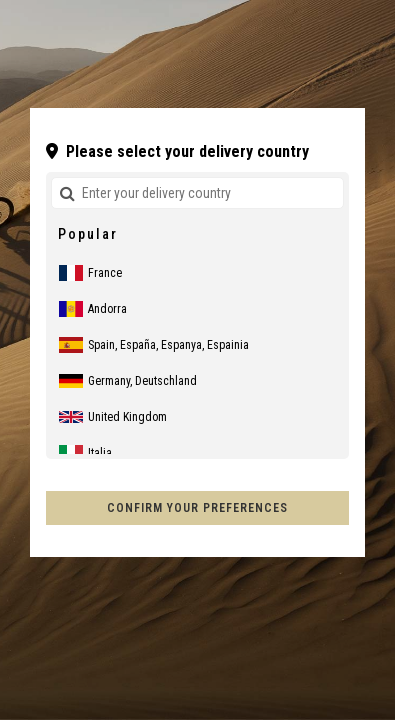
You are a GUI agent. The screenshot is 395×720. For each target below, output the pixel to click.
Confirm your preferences (197, 508)
